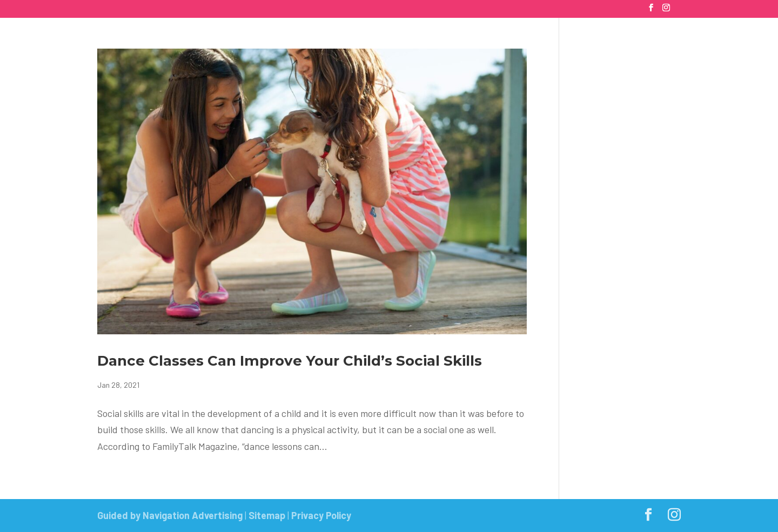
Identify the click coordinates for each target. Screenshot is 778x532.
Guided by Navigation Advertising (170, 515)
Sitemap (267, 515)
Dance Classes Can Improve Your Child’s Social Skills (290, 361)
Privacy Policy (321, 515)
